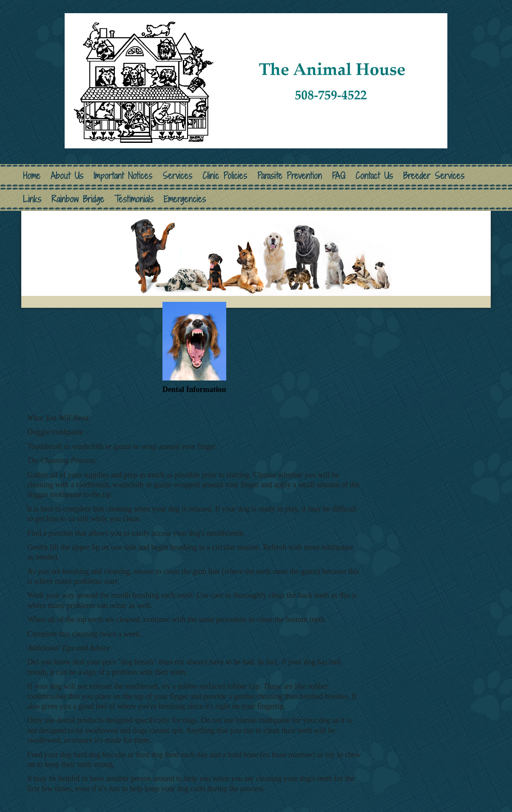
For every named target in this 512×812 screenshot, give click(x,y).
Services (177, 176)
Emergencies (185, 199)
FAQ (339, 176)
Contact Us (374, 176)
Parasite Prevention (290, 176)
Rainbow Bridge (78, 199)
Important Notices (123, 176)
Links (32, 199)
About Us (67, 176)
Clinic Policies (225, 176)
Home (32, 176)
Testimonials (134, 199)
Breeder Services (434, 176)
